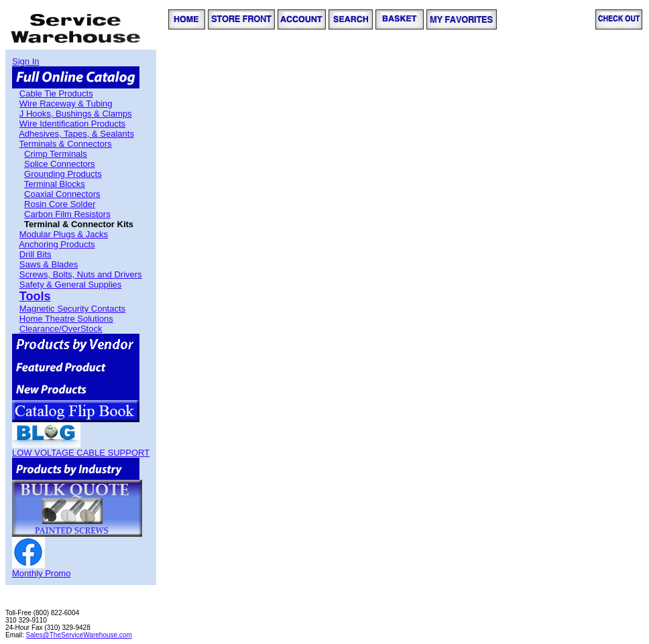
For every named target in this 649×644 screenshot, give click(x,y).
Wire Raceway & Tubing (66, 104)
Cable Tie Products (56, 93)
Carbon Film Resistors (67, 214)
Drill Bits (36, 254)
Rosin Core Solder (60, 204)
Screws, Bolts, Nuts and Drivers (81, 274)
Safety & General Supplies (70, 284)
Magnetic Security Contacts (72, 309)
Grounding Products (63, 174)
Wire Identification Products (72, 124)
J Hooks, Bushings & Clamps (76, 114)
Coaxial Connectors (62, 194)
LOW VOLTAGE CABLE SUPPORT (81, 453)
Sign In (25, 61)
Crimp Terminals (56, 154)
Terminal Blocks (55, 184)
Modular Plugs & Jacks (64, 234)
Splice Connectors (60, 164)
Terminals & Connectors (66, 144)
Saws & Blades (49, 264)
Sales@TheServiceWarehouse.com (79, 635)
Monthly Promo (41, 573)
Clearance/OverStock (61, 329)
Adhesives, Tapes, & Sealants (76, 134)
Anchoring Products (57, 244)
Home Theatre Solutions (66, 319)
